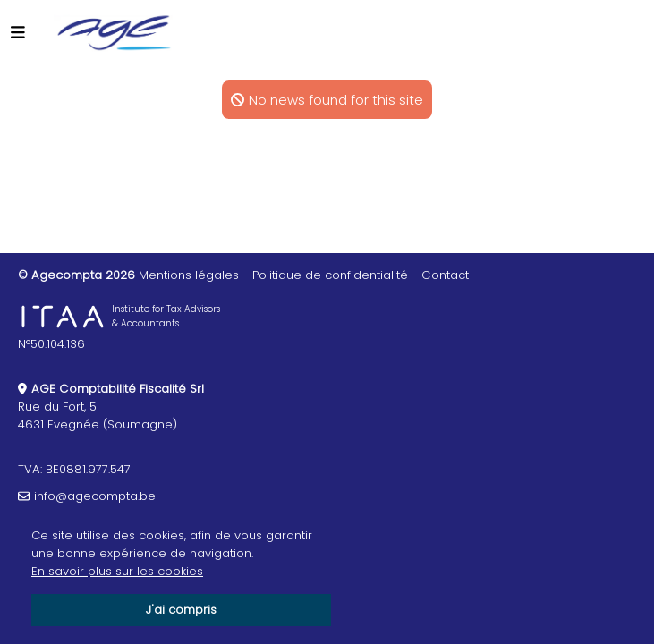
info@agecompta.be (95, 496)
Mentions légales (189, 275)
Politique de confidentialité (330, 275)
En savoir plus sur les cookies (117, 571)
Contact (445, 275)
